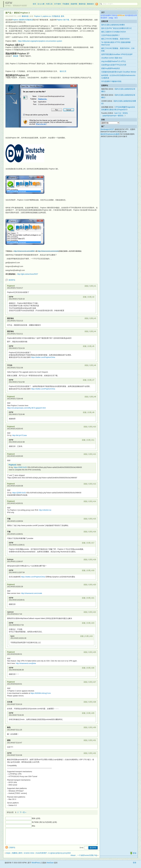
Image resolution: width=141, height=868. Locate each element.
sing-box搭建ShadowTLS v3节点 (114, 61)
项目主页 (63, 71)
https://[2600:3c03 (19, 493)
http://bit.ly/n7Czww (20, 435)
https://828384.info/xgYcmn (41, 693)
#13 (95, 484)
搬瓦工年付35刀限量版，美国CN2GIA (115, 39)
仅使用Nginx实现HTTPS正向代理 (114, 65)
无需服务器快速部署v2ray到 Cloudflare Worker (119, 72)
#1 (95, 286)
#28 (95, 702)
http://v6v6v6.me (45, 510)
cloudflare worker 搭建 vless (112, 58)
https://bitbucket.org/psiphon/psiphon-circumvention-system (40, 41)
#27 (95, 682)
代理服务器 (56, 16)
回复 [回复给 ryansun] (85, 612)
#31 (95, 740)
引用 (91, 286)
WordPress (36, 866)
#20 (95, 585)
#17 (93, 543)
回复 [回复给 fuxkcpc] (85, 560)
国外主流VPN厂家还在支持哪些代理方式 (116, 28)
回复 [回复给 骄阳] (85, 740)
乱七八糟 (41, 4)
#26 (93, 668)
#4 (95, 331)
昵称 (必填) (36, 818)
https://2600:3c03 (20, 467)
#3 (95, 318)
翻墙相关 (91, 4)
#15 (95, 519)
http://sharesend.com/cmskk (48, 251)
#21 (93, 598)
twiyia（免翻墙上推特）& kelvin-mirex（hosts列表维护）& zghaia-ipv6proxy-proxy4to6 (38, 856)
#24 (91, 636)
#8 (95, 397)
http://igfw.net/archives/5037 (28, 274)
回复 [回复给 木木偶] (85, 702)
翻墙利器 (82, 4)
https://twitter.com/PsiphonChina (43, 357)
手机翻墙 (66, 4)
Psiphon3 (11, 286)
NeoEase (50, 866)
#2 (93, 297)
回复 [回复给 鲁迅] (85, 727)
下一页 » (23, 812)
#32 (95, 753)
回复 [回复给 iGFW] (85, 297)
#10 (95, 427)
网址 (34, 826)
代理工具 (49, 4)
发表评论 (12, 280)
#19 (93, 570)
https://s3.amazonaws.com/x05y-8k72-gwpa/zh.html (26, 408)
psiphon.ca (47, 16)
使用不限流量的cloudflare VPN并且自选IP (117, 54)
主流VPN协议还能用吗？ (111, 35)
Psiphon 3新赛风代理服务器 (23, 20)
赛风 (63, 16)
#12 (95, 454)
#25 (95, 652)
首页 (34, 4)
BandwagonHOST (107, 129)
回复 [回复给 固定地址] (86, 318)
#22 (95, 612)
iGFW (9, 3)
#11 (93, 440)
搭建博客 (74, 4)
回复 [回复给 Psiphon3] (86, 286)
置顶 (135, 857)
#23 (93, 623)
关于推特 (57, 4)
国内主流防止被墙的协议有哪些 (113, 25)
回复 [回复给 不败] (85, 519)
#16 (95, 532)
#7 (93, 380)
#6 (95, 365)
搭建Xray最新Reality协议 (111, 68)
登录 (135, 866)
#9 (93, 412)
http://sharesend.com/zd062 (24, 251)
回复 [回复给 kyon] (82, 636)
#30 (95, 727)
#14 (95, 501)
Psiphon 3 (38, 16)
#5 (93, 346)
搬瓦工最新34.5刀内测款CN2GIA (114, 32)
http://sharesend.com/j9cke (26, 663)
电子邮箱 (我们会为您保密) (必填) (44, 822)
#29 (93, 713)
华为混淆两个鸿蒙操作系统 (111, 81)
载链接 (16, 56)
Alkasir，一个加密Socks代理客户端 (84, 859)
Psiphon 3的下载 (63, 20)
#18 (95, 560)
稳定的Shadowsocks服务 (110, 134)
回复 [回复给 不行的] (86, 365)
